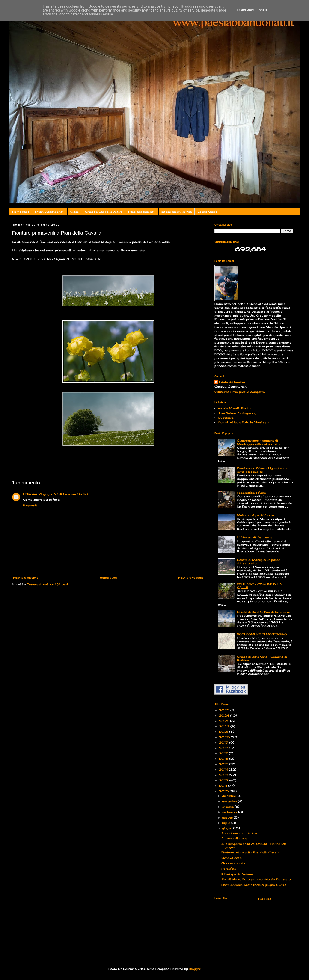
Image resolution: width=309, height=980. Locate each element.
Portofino (229, 869)
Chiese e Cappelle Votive (104, 212)
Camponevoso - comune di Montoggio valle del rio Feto (258, 442)
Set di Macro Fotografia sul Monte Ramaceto (256, 879)
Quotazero (226, 418)
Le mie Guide (207, 212)
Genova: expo (232, 858)
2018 (224, 748)
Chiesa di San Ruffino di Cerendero (264, 612)
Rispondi (30, 505)
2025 (225, 710)
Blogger (195, 969)
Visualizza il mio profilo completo (240, 392)
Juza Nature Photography (237, 413)
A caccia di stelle (234, 838)
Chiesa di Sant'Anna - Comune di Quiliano (262, 658)
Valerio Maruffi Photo (234, 408)
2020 (225, 737)
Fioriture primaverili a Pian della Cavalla (250, 852)
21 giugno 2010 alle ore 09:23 (63, 494)
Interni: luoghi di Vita (177, 212)
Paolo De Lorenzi (232, 382)
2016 (224, 759)
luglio (227, 823)
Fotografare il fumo (251, 493)
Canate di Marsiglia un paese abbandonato (258, 561)
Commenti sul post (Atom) (47, 584)
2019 (224, 742)
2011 (223, 786)
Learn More (246, 10)
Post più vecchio (191, 578)
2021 (224, 732)
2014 (224, 769)
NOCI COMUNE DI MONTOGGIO (262, 634)
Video (75, 212)
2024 (224, 716)
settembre (230, 812)
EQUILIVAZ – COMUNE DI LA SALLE (259, 586)
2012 (224, 780)
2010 (224, 791)
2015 (224, 764)
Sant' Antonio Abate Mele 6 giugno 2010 (254, 885)
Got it (263, 10)
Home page (21, 212)
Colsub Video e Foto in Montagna (244, 422)
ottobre (228, 807)
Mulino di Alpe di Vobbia (255, 515)
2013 (224, 775)
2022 (225, 726)
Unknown (30, 494)
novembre (230, 801)
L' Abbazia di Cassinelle (254, 537)
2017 (224, 753)
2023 (224, 721)
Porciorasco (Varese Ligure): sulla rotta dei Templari (262, 470)
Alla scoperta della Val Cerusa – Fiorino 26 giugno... (254, 845)
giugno (228, 828)
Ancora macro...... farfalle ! (240, 833)
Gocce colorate (233, 863)
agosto (228, 817)
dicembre (229, 796)
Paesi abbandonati (142, 212)
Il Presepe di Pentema (237, 874)
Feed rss (264, 899)
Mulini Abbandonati (50, 212)
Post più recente (26, 578)
